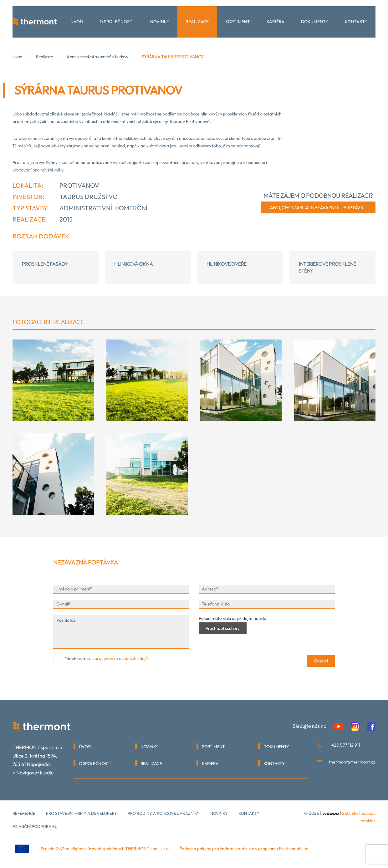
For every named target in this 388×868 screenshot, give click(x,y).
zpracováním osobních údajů (120, 658)
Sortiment (238, 22)
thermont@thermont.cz (352, 762)
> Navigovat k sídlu (33, 773)
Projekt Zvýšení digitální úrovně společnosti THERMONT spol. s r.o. (105, 849)
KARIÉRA (210, 763)
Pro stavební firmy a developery (82, 813)
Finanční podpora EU (35, 826)
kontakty (249, 813)
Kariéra (276, 22)
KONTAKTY (274, 763)
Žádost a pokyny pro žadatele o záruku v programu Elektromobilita (244, 849)
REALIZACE (151, 763)
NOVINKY (149, 747)
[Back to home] (35, 22)
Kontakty (356, 22)
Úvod (77, 22)
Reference (24, 813)
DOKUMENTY (276, 747)
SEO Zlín (350, 813)
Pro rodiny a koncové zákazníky (164, 813)
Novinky (160, 22)
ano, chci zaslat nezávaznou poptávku (318, 207)
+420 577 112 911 (345, 745)
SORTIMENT (213, 747)
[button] (53, 380)
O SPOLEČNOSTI (95, 763)
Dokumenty (315, 22)
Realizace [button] (197, 22)
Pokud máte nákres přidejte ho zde (232, 618)
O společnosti (117, 22)
